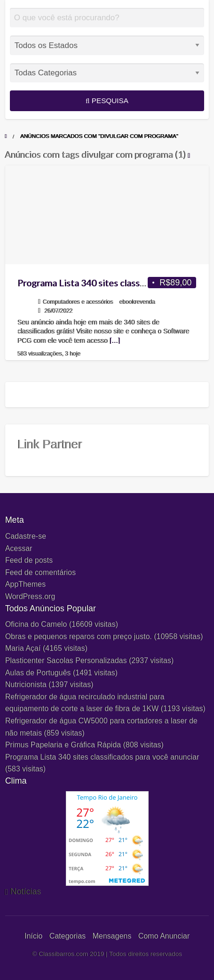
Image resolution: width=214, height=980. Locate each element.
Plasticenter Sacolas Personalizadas (66, 660)
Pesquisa (107, 101)
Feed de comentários (40, 572)
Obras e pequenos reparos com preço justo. (79, 636)
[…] (115, 340)
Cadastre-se (26, 536)
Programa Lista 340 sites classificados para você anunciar (102, 757)
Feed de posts (29, 560)
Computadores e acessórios (78, 302)
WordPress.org (30, 596)
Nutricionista (26, 684)
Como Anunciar (164, 936)
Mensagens (112, 936)
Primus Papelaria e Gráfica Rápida (63, 745)
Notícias (26, 891)
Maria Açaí (23, 648)
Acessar (19, 548)
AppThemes (25, 584)
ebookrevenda (138, 302)
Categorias (67, 936)
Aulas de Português (38, 673)
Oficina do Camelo (36, 624)
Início (33, 936)
